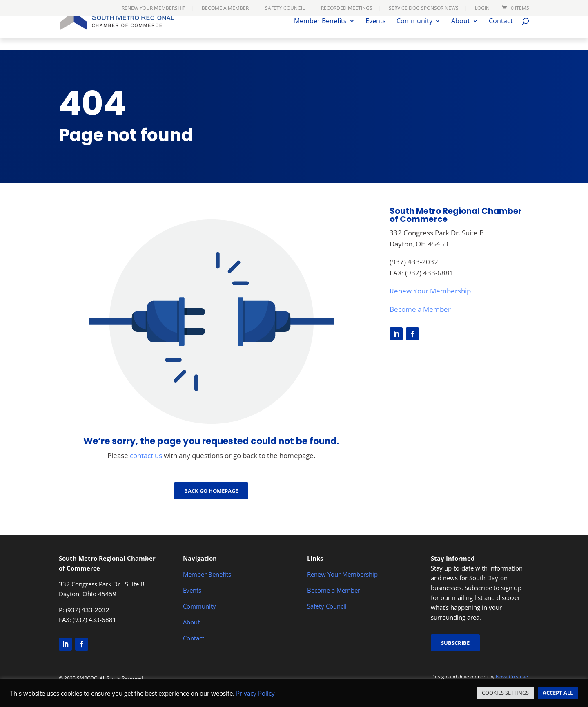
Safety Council (285, 9)
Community (414, 34)
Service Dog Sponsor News (424, 9)
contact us (146, 455)
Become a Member (225, 9)
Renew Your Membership (154, 9)
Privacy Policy (255, 693)
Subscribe (455, 643)
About (461, 34)
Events (376, 34)
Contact (501, 34)
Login (482, 9)
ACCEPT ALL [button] (558, 693)
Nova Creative (512, 677)
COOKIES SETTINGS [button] (505, 693)
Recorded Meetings (347, 9)
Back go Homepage (211, 491)
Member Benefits (320, 34)
